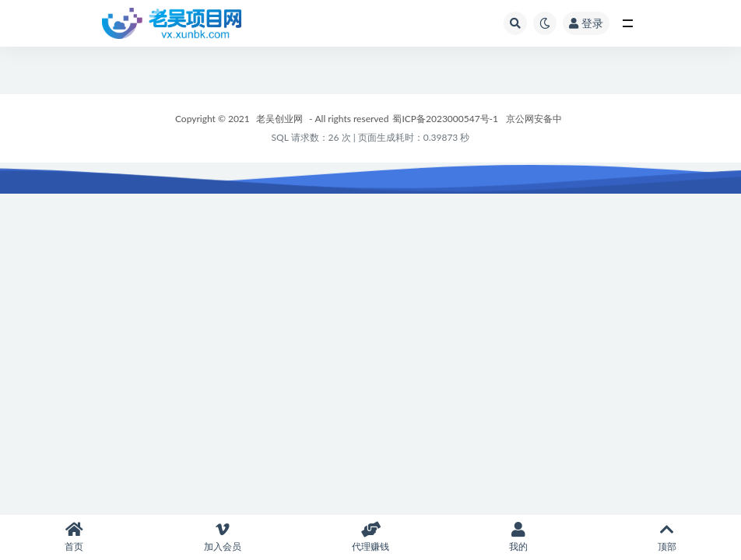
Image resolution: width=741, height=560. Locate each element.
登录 (586, 23)
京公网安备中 (534, 119)
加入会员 (222, 537)
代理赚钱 (370, 537)
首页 (74, 537)
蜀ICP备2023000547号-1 (445, 119)
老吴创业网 (279, 119)
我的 (518, 537)
